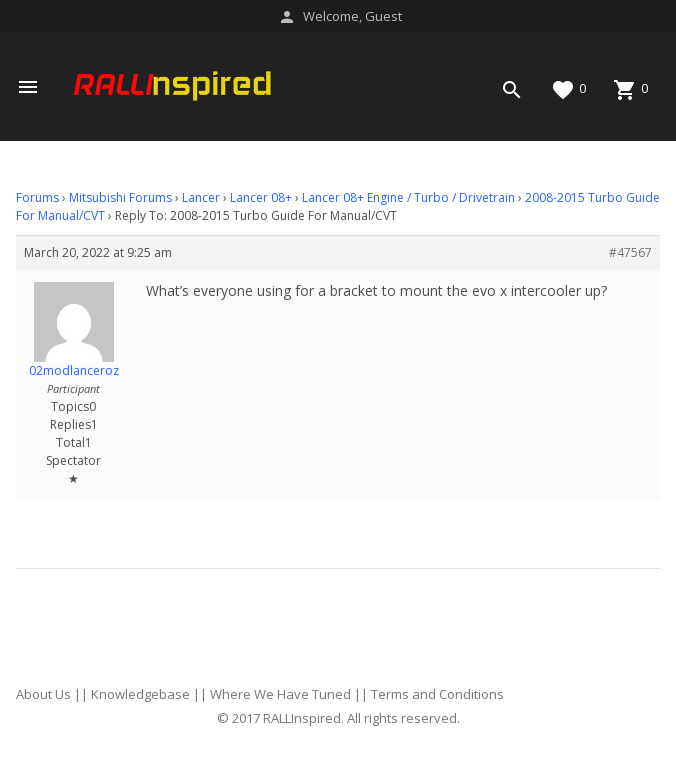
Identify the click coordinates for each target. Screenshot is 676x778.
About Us (43, 694)
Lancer (201, 197)
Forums (37, 197)
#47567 (630, 252)
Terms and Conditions (437, 694)
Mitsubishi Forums (120, 197)
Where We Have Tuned (280, 694)
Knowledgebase (140, 694)
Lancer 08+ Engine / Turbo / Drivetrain (408, 197)
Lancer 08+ (261, 197)
